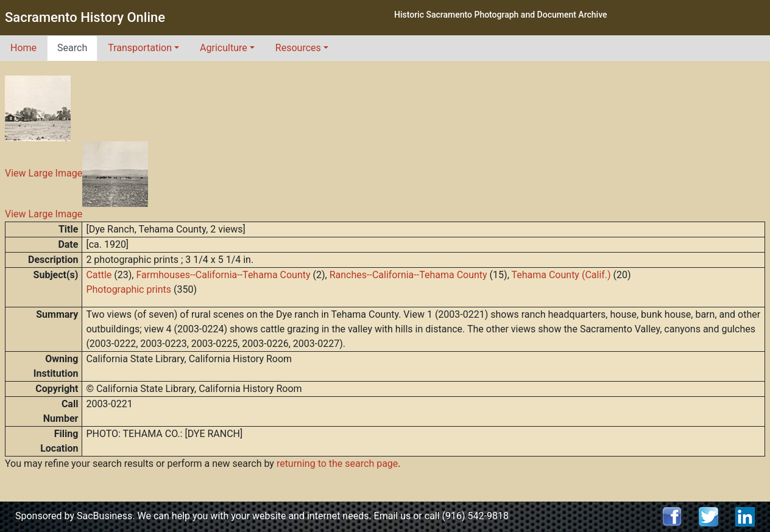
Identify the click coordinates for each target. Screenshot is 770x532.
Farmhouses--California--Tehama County (223, 275)
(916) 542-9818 (475, 516)
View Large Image (44, 174)
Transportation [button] (140, 48)
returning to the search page (337, 464)
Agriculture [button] (224, 48)
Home (23, 48)
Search (72, 48)
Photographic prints (129, 289)
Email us (393, 516)
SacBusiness (104, 516)
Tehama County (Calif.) (561, 275)
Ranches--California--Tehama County (408, 275)
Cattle (99, 275)
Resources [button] (298, 48)
